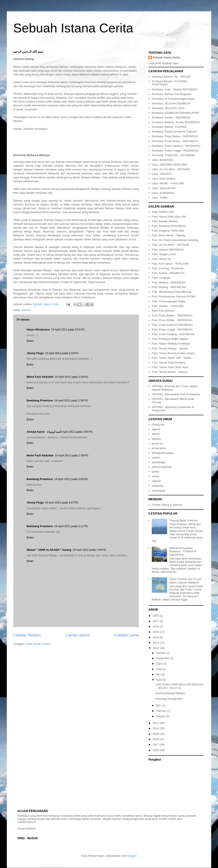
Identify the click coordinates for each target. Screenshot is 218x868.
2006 (156, 750)
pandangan (159, 462)
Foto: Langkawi (161, 278)
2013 (156, 643)
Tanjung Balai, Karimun (184, 520)
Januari (161, 716)
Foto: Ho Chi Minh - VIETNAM (170, 245)
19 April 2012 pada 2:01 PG (68, 329)
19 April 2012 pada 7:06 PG (89, 550)
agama (156, 429)
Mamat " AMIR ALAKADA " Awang (49, 550)
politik (155, 472)
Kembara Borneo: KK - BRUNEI (171, 77)
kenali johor (159, 448)
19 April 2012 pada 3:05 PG (71, 479)
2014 (156, 637)
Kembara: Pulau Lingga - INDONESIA (175, 151)
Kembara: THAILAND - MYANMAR (173, 155)
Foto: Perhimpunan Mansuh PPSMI (174, 296)
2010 (156, 728)
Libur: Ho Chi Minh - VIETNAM (171, 169)
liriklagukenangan (163, 453)
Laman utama (78, 635)
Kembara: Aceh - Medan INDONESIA (175, 89)
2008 (156, 739)
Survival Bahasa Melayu (170, 693)
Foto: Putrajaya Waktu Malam (170, 339)
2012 (156, 648)
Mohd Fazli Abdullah (40, 377)
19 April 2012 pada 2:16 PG (62, 353)
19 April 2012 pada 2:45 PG (70, 432)
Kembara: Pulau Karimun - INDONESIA (176, 146)
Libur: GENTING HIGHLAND (169, 165)
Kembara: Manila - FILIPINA (169, 127)
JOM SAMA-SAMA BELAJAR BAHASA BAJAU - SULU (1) (179, 686)
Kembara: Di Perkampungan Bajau (173, 99)
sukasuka (158, 486)
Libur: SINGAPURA (164, 188)
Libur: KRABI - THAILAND (168, 183)
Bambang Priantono (40, 400)
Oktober (161, 653)
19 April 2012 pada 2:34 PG (71, 400)
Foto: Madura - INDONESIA (169, 282)
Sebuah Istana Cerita (73, 28)
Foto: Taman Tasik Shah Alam (170, 367)
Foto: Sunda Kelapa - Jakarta (170, 348)
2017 (156, 621)
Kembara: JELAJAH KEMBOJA (171, 103)
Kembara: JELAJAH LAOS (168, 108)
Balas (30, 341)
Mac (159, 705)
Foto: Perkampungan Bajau (169, 301)
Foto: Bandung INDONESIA (169, 226)
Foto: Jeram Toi (161, 259)
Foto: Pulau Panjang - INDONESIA (173, 334)
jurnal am (157, 443)
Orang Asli (158, 425)
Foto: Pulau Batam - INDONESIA (172, 315)
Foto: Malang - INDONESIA (169, 287)
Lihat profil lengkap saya (163, 63)
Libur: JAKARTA (162, 174)
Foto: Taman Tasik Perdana (169, 363)
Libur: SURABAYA (163, 193)
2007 (156, 745)
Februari (162, 711)
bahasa (26, 310)
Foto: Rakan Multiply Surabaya (171, 344)
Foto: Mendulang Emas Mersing (171, 292)
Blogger (132, 856)
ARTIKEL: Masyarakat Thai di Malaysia (176, 394)
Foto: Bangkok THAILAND (168, 231)
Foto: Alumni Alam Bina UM (169, 217)
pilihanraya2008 (162, 467)
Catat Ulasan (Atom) (38, 644)
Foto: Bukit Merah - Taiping (168, 235)
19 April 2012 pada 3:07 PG (62, 502)
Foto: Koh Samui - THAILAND (170, 264)
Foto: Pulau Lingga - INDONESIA (172, 329)
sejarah (156, 481)
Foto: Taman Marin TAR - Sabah (172, 358)
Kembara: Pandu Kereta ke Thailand (174, 132)
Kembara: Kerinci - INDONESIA (171, 118)
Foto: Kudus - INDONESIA (168, 273)
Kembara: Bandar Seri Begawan (172, 94)
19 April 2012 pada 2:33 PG (72, 377)
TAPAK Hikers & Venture (167, 505)
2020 (156, 616)
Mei (159, 674)
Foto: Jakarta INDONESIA (168, 250)
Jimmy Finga (35, 353)
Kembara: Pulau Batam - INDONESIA (175, 136)
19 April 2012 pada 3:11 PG (71, 526)
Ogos (160, 664)
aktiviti (156, 434)
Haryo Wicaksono (38, 329)
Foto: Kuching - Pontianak (168, 268)
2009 (156, 734)
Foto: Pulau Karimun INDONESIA (172, 325)
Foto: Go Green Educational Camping (175, 240)
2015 (156, 632)
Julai (159, 669)
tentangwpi (158, 491)
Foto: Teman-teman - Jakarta (170, 372)
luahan (156, 458)
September (163, 658)
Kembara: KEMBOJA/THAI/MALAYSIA (176, 113)
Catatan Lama (127, 635)
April (159, 680)
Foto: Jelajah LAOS (164, 254)
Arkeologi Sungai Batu (169, 699)
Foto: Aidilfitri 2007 (163, 212)
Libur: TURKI (160, 198)
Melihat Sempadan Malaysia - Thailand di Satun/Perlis (183, 551)
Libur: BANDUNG (163, 160)
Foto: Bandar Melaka (165, 221)
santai (156, 476)
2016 (156, 626)
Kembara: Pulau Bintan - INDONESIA (175, 141)
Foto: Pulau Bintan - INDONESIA (172, 320)
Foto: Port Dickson (163, 311)
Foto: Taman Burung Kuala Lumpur (173, 353)
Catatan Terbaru (27, 635)
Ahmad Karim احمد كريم (44, 432)
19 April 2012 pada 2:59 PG (72, 455)
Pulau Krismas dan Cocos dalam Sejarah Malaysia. (185, 581)
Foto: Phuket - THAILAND (168, 306)
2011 (156, 723)
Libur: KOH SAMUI (163, 179)
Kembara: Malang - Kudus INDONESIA (176, 122)
